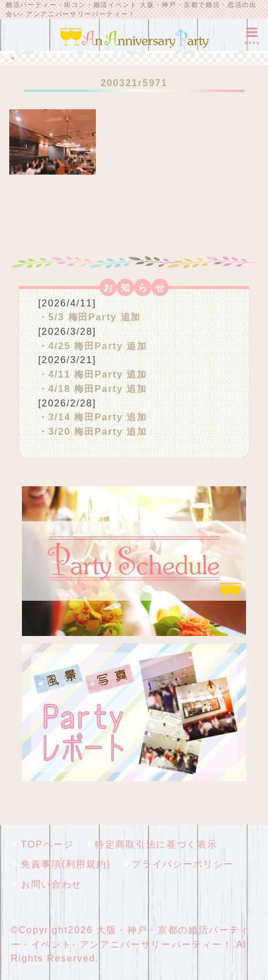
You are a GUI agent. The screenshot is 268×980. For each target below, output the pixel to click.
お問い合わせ (51, 884)
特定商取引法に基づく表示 (156, 844)
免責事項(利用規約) (66, 864)
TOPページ (47, 844)
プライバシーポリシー (183, 864)
